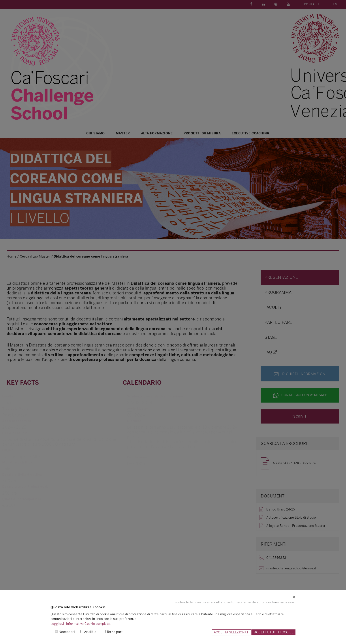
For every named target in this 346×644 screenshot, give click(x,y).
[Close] (173, 597)
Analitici (91, 632)
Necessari (67, 632)
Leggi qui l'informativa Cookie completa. (81, 624)
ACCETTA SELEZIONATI (232, 632)
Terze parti (115, 632)
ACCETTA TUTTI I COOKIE (274, 632)
